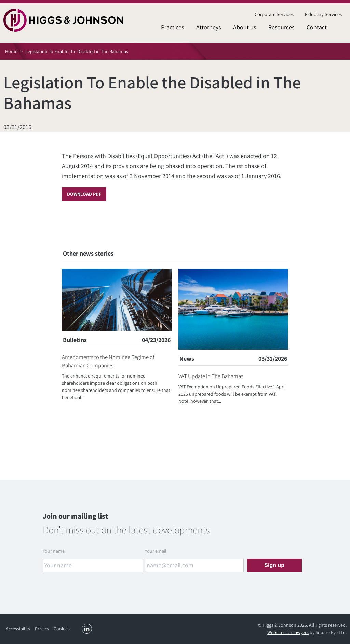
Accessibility (18, 629)
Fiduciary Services (323, 14)
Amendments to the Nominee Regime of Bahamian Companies (108, 361)
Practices (172, 27)
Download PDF (84, 194)
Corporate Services (274, 14)
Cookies (62, 629)
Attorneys (208, 27)
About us (245, 27)
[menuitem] (274, 15)
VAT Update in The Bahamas (211, 376)
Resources (281, 27)
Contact (317, 27)
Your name (54, 551)
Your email (156, 551)
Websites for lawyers (288, 632)
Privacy (42, 629)
